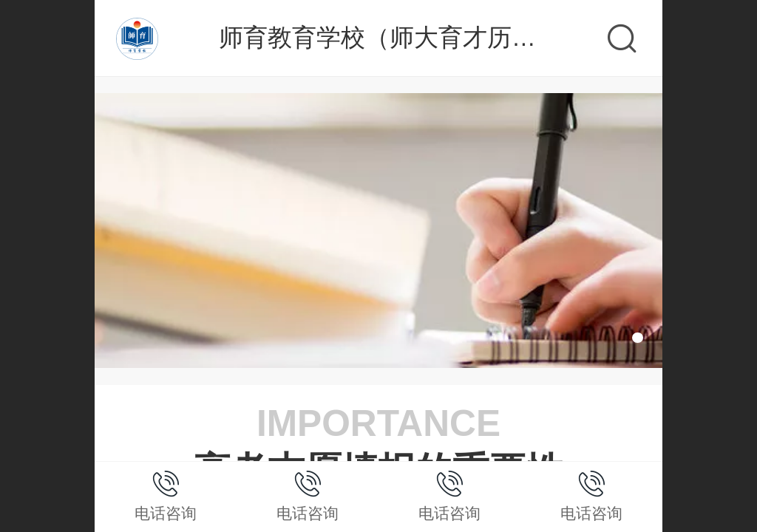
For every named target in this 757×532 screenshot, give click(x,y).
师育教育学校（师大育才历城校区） (414, 37)
